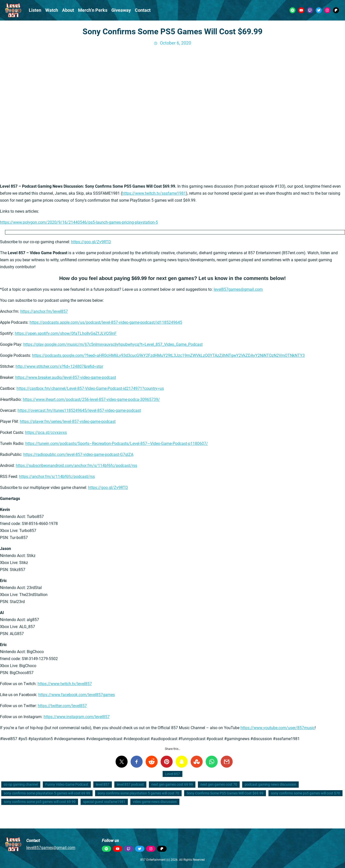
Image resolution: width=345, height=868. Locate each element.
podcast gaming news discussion (270, 784)
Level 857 (172, 774)
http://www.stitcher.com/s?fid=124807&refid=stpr (59, 366)
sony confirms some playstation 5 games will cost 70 (138, 793)
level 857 (103, 784)
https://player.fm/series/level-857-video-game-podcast (68, 421)
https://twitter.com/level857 (62, 706)
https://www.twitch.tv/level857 (65, 684)
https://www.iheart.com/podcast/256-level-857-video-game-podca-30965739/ (91, 399)
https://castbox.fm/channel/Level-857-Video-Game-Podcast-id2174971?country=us (90, 388)
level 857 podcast (130, 784)
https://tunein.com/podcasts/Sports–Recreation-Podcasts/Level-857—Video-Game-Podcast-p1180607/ (117, 444)
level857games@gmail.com (238, 289)
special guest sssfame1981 (104, 802)
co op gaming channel (21, 784)
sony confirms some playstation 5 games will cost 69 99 (47, 793)
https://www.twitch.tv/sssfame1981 (154, 193)
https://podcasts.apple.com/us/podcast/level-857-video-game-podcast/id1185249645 (106, 322)
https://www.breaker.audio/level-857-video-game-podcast (66, 377)
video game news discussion (155, 802)
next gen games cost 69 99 (172, 784)
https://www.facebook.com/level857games (77, 695)
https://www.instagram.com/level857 (77, 717)
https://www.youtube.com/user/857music (278, 728)
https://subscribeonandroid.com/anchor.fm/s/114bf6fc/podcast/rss (76, 466)
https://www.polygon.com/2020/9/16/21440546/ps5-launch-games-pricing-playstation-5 (79, 222)
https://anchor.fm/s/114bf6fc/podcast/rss (57, 477)
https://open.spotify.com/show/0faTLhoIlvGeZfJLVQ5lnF (66, 333)
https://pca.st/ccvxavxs (46, 432)
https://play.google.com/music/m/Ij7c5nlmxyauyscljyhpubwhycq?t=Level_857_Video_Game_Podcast (113, 344)
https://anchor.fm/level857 (44, 311)
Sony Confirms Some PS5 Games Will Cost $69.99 (225, 793)
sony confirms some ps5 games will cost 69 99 (40, 802)
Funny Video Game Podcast (67, 784)
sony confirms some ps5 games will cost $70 (305, 793)
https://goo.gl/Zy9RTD (91, 242)
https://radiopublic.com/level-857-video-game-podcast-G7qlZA (78, 455)
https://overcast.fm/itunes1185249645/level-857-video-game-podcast (79, 410)
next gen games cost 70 (219, 784)
